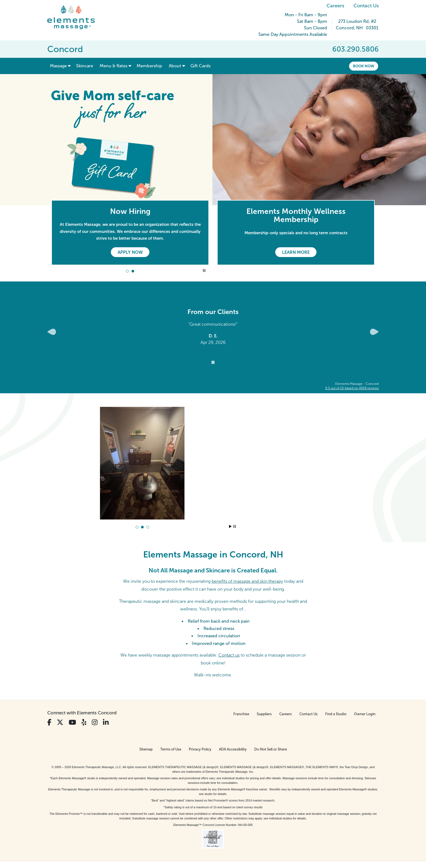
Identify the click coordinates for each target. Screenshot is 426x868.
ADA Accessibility (233, 749)
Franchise (241, 714)
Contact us (229, 655)
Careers (335, 6)
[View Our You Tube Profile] (72, 722)
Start (230, 526)
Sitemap (146, 749)
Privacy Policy (200, 749)
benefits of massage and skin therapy (247, 581)
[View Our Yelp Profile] (84, 722)
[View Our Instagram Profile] (95, 722)
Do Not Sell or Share (271, 749)
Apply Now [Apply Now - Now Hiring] (130, 252)
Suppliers (264, 714)
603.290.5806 (355, 49)
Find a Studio (336, 714)
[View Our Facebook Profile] (49, 722)
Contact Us (366, 6)
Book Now (364, 66)
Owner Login (365, 714)
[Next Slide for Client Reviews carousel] (374, 332)
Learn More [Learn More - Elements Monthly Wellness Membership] (296, 252)
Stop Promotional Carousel (204, 270)
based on (352, 388)
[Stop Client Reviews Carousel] (213, 363)
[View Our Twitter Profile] (60, 722)
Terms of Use (171, 749)
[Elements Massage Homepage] (75, 17)
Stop (235, 526)
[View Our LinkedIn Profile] (106, 722)
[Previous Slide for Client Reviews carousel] (52, 332)
